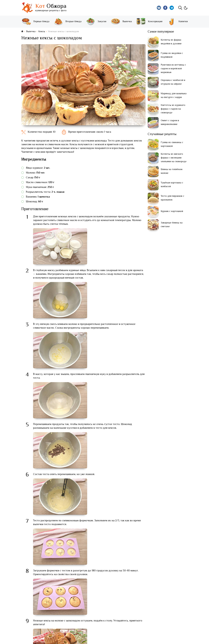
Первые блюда (35, 22)
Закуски (96, 22)
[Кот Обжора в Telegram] (172, 8)
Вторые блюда (67, 22)
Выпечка (121, 22)
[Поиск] (180, 8)
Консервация (149, 22)
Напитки (177, 22)
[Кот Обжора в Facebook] (165, 8)
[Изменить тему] (186, 8)
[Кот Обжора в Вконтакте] (159, 8)
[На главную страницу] (22, 32)
